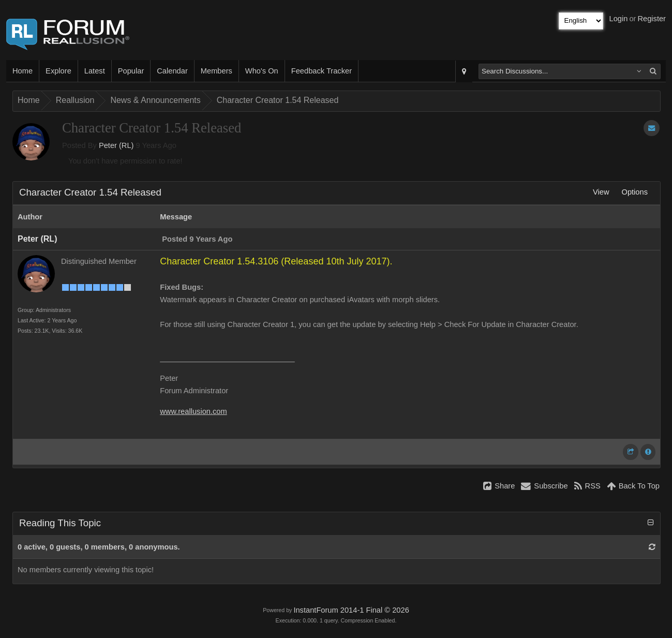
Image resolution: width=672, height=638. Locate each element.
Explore (58, 71)
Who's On (262, 71)
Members (216, 71)
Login (619, 19)
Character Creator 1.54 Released (278, 100)
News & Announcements (155, 100)
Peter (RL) (116, 145)
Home (23, 71)
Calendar (172, 71)
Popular (131, 71)
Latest (95, 71)
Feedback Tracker (322, 71)
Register (652, 19)
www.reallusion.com (193, 411)
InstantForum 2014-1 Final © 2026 (351, 610)
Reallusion (75, 100)
